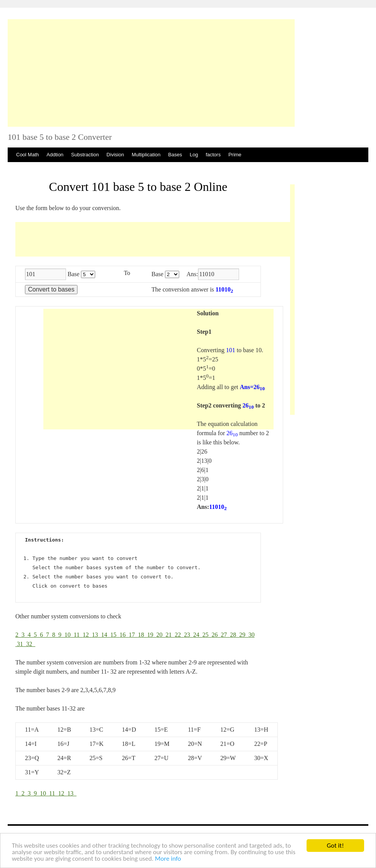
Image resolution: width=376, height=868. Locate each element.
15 (115, 635)
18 (142, 635)
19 (152, 635)
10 (69, 635)
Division (115, 155)
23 (188, 635)
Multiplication (146, 155)
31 (21, 644)
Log (194, 155)
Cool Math (27, 155)
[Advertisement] (151, 73)
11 (78, 635)
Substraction (85, 155)
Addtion (55, 155)
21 (170, 635)
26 (216, 635)
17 (133, 635)
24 (198, 635)
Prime (235, 155)
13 (96, 635)
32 (31, 644)
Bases (175, 155)
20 (161, 635)
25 (207, 635)
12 (87, 635)
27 (225, 635)
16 (124, 635)
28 (234, 635)
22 (179, 635)
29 (244, 635)
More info (168, 859)
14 (106, 635)
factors (213, 155)
